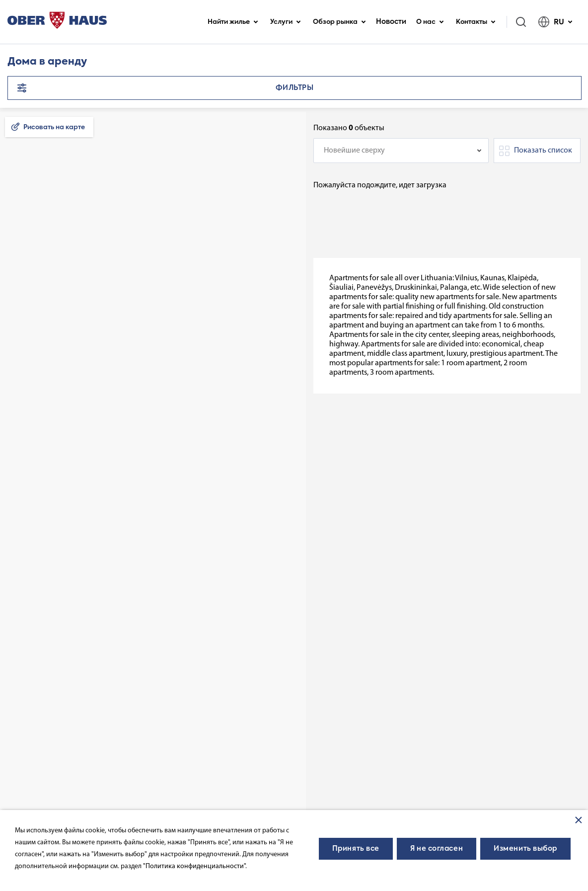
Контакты (476, 22)
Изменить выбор (525, 849)
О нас (430, 22)
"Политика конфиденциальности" (194, 866)
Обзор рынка (339, 22)
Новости (391, 22)
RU (555, 22)
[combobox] (401, 151)
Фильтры (295, 88)
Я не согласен (437, 849)
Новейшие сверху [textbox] (354, 151)
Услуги (286, 22)
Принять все (356, 849)
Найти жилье (233, 22)
